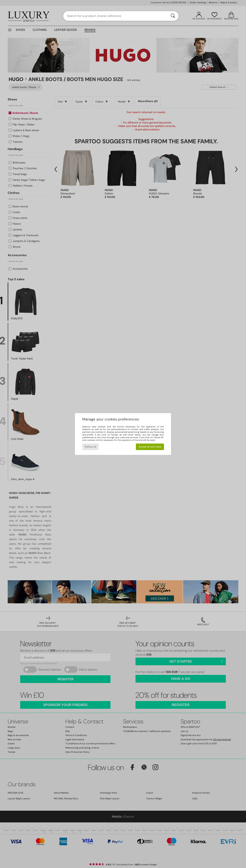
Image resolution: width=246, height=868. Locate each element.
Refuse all (90, 447)
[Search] (173, 16)
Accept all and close (150, 447)
